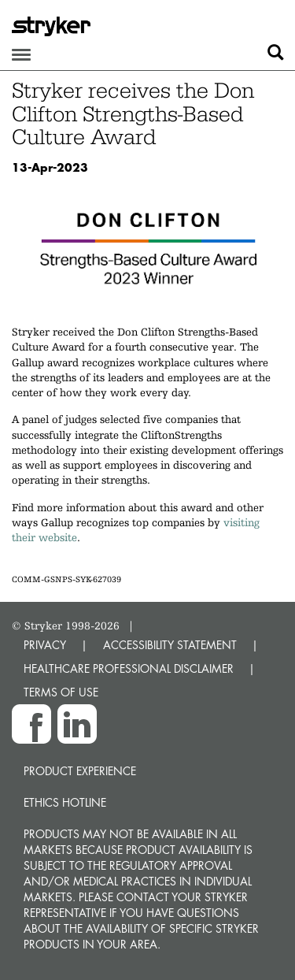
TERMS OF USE (61, 692)
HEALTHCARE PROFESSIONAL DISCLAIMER (129, 668)
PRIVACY (45, 645)
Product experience (80, 771)
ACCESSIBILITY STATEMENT (170, 645)
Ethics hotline (65, 802)
